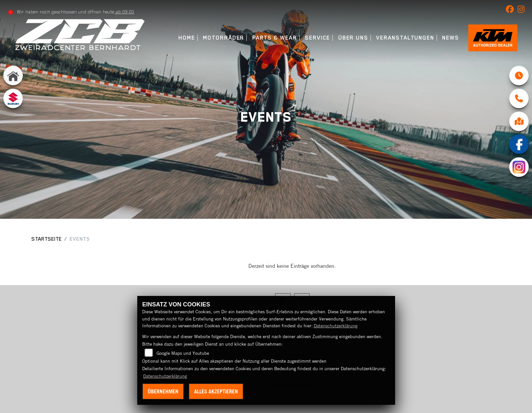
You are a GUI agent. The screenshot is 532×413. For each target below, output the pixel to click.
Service (317, 38)
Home (187, 38)
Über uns (353, 38)
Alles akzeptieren (216, 391)
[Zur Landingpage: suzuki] (13, 98)
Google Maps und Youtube (183, 353)
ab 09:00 (124, 12)
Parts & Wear (275, 38)
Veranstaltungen (405, 38)
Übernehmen (163, 391)
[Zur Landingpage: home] (13, 76)
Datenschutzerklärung (336, 326)
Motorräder (224, 38)
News (451, 38)
